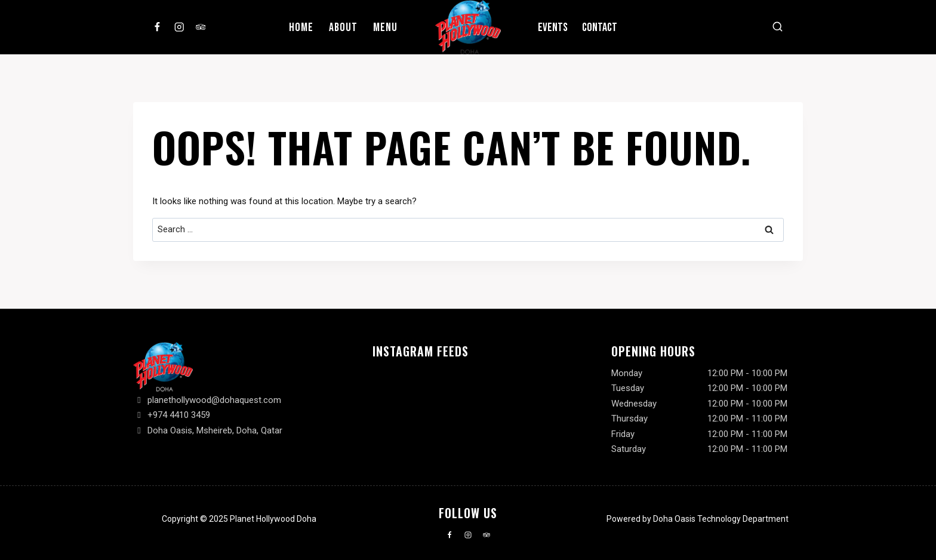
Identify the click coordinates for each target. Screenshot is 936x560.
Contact (600, 27)
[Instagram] (179, 27)
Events (553, 27)
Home (301, 27)
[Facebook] (157, 27)
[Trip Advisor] (201, 27)
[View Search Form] (777, 27)
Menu (385, 27)
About (343, 27)
